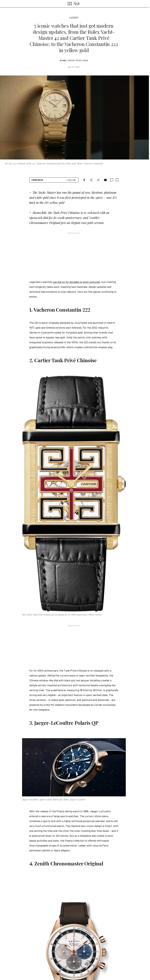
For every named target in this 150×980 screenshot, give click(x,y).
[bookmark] (117, 180)
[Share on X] (91, 180)
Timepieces (37, 180)
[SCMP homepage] (70, 4)
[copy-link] (98, 180)
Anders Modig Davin (78, 60)
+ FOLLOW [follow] (71, 180)
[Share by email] (105, 180)
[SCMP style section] (77, 4)
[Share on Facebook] (84, 180)
